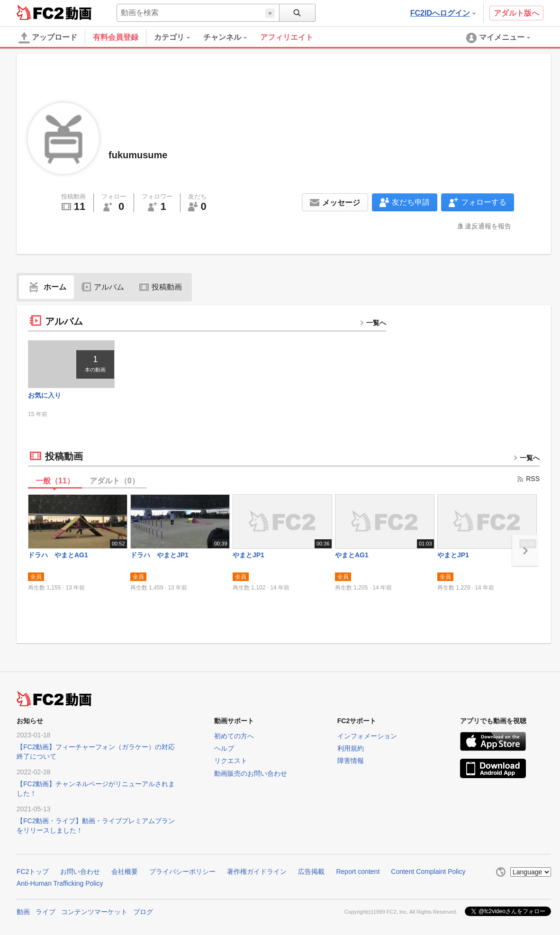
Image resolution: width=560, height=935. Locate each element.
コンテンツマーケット (94, 912)
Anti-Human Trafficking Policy (60, 883)
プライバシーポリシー (182, 871)
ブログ (143, 912)
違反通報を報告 (488, 226)
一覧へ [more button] (373, 323)
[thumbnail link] (71, 364)
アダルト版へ (516, 13)
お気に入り (45, 395)
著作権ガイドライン (257, 871)
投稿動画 (161, 287)
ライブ (45, 912)
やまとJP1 (248, 555)
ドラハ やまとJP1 (159, 555)
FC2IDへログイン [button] (443, 13)
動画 (23, 912)
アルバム (103, 287)
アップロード (48, 38)
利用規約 (351, 748)
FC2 (40, 12)
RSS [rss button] (528, 479)
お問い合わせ (80, 871)
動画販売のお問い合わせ (251, 773)
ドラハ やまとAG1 (58, 555)
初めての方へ (234, 736)
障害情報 (351, 761)
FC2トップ (33, 871)
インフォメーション (367, 736)
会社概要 (125, 871)
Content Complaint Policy (428, 871)
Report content (358, 871)
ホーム (46, 287)
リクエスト (231, 761)
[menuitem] (179, 37)
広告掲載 (311, 871)
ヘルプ (224, 748)
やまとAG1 (352, 555)
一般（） (55, 481)
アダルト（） (114, 481)
